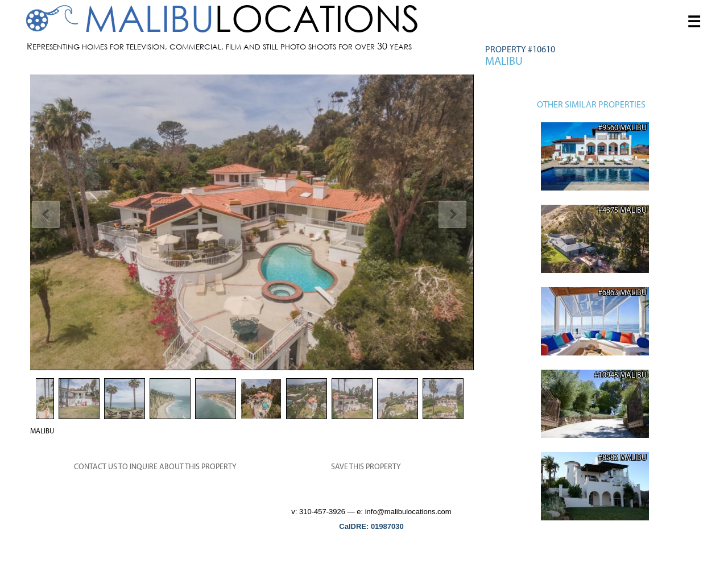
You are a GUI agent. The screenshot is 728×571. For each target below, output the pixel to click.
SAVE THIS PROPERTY (366, 467)
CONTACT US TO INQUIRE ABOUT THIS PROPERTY (155, 467)
